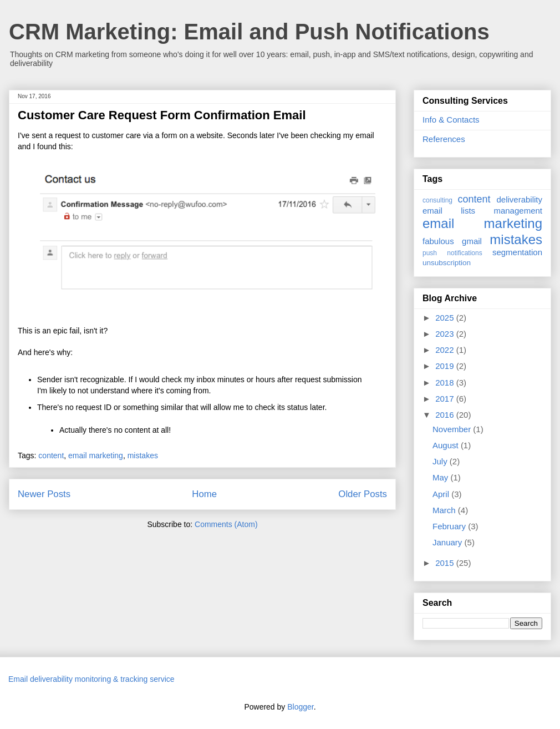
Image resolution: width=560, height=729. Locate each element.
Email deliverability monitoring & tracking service (91, 679)
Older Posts (363, 494)
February (450, 526)
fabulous (438, 241)
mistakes (143, 455)
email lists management (482, 211)
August (447, 445)
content (51, 455)
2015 (446, 563)
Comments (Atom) (226, 524)
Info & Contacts (451, 120)
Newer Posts (44, 494)
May (442, 477)
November (453, 429)
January (449, 542)
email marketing (96, 455)
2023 (446, 334)
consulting (437, 200)
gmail (472, 241)
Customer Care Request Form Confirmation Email (162, 115)
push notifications (452, 253)
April (442, 494)
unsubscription (447, 263)
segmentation (517, 252)
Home (204, 494)
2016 (446, 415)
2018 (446, 383)
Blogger (300, 707)
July (441, 461)
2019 (446, 366)
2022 (446, 350)
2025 (446, 318)
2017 (446, 399)
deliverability (519, 199)
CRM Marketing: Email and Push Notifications (249, 32)
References (444, 139)
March (445, 510)
